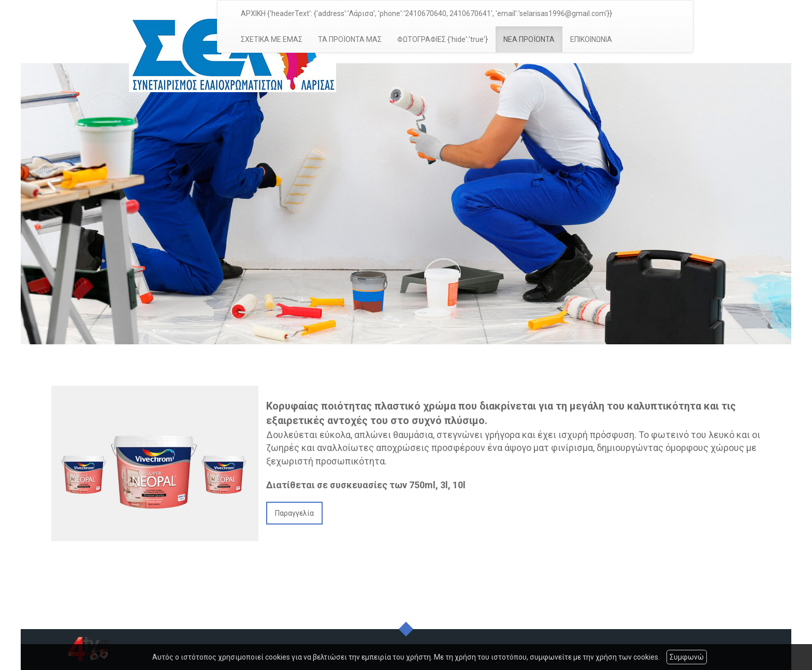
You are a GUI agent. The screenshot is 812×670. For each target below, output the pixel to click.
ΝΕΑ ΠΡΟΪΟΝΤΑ (529, 39)
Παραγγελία (294, 513)
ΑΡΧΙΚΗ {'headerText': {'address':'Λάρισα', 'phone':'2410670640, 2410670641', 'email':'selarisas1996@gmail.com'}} (426, 13)
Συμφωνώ (687, 657)
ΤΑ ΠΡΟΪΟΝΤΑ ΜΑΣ (350, 39)
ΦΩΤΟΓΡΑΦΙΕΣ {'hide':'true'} (443, 39)
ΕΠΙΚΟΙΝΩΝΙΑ (591, 39)
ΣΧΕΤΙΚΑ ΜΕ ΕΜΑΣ (272, 39)
